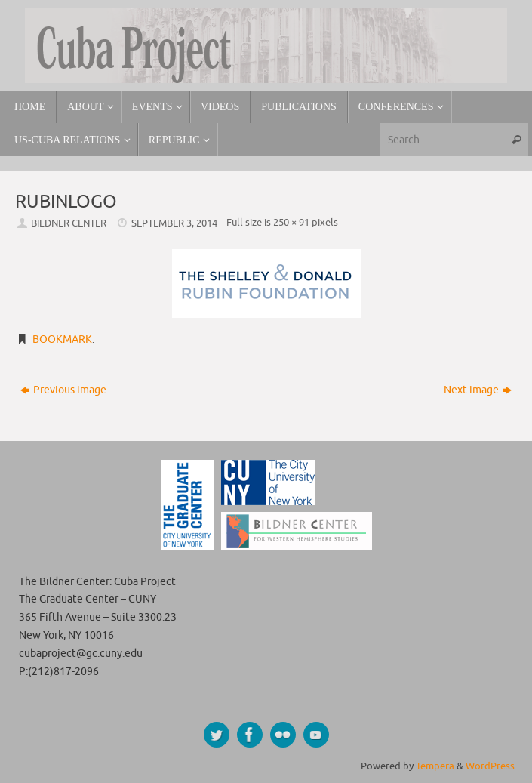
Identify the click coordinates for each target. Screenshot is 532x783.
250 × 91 (291, 223)
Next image (478, 390)
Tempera (435, 766)
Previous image (63, 390)
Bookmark (62, 339)
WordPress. (491, 766)
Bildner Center (69, 223)
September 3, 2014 (174, 223)
